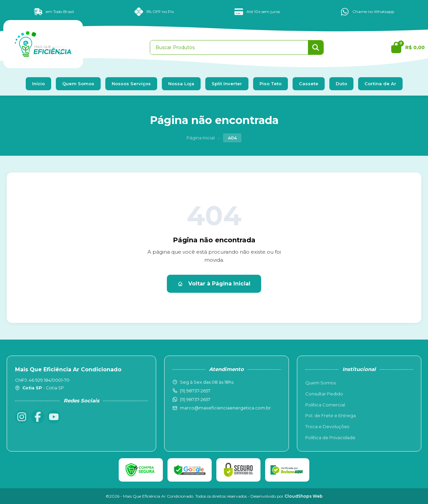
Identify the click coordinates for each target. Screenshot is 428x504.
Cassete (309, 84)
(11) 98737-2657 (195, 399)
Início (38, 84)
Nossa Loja (181, 84)
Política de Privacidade (330, 437)
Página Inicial (201, 138)
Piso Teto (271, 84)
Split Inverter (227, 84)
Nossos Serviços (131, 84)
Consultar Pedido (324, 394)
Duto (341, 84)
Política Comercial (325, 405)
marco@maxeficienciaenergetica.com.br (225, 408)
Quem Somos (78, 84)
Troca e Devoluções (327, 426)
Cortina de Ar (380, 84)
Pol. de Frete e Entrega (331, 415)
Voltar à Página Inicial (214, 284)
